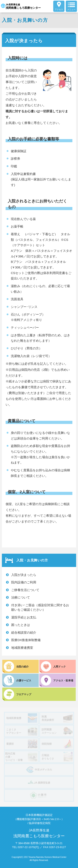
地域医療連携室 (22, 648)
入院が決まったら (24, 575)
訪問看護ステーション (57, 731)
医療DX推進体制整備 (26, 640)
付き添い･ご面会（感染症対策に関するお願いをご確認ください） (40, 607)
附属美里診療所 (57, 718)
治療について (21, 597)
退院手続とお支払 (24, 617)
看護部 (22, 744)
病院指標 (57, 744)
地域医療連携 (22, 718)
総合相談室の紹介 (24, 632)
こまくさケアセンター (22, 731)
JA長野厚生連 (21, 6)
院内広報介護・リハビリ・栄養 (21, 757)
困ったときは (21, 625)
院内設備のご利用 (24, 582)
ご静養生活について (25, 590)
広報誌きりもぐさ (57, 757)
